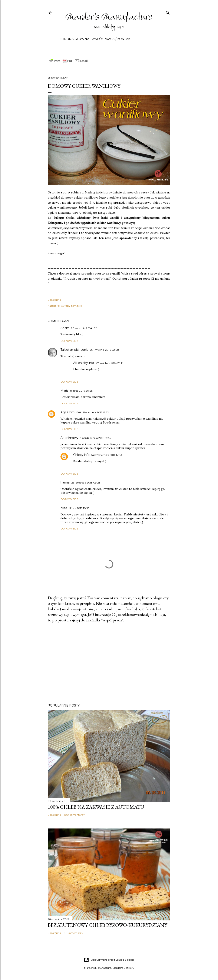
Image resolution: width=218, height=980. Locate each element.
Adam (65, 328)
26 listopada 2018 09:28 (86, 483)
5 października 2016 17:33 (95, 438)
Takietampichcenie (75, 350)
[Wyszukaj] (168, 12)
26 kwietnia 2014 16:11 (84, 328)
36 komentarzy (74, 933)
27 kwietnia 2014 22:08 (105, 350)
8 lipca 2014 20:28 (82, 391)
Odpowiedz (69, 341)
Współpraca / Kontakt (112, 39)
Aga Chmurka (71, 412)
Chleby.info (81, 455)
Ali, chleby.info (84, 363)
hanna (65, 482)
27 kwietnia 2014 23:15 (109, 363)
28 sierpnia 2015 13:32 (96, 412)
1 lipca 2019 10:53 (79, 508)
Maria (65, 391)
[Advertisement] (109, 663)
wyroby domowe (71, 306)
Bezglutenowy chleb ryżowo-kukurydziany (107, 925)
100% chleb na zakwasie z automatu (96, 807)
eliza (64, 508)
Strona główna (75, 39)
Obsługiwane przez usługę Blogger (109, 960)
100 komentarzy (74, 815)
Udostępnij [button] (54, 300)
